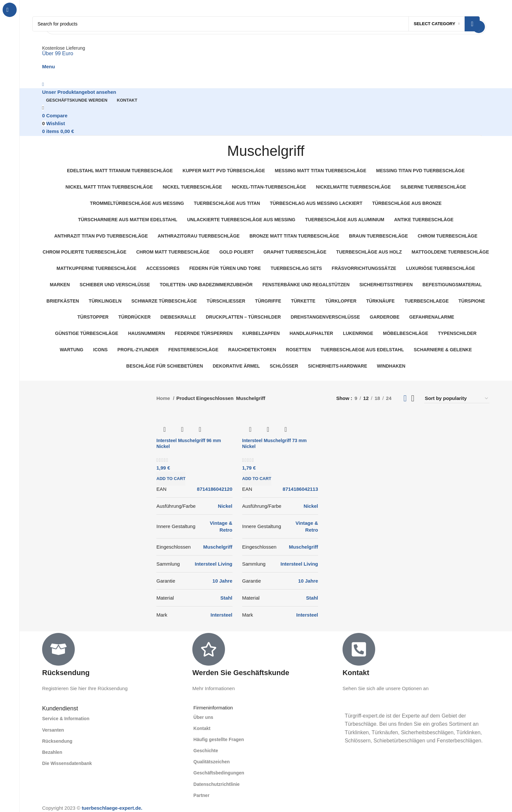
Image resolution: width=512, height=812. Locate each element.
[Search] (256, 24)
